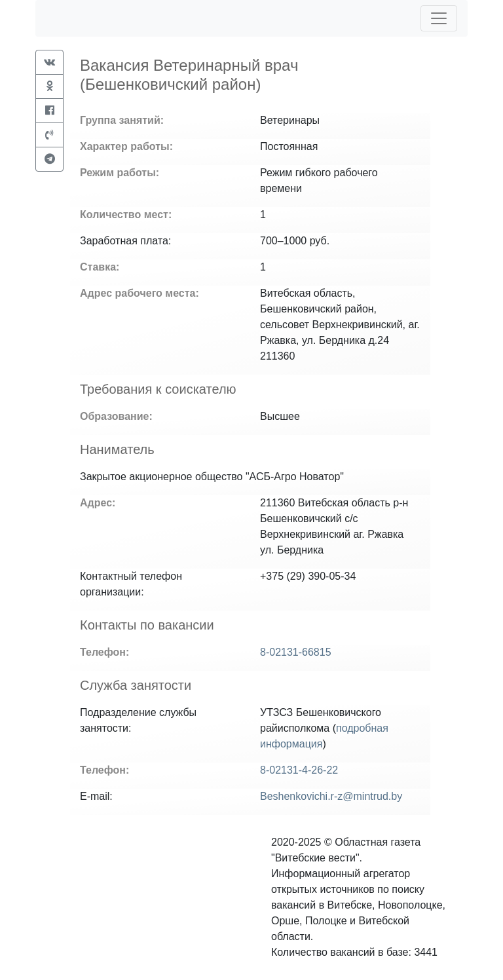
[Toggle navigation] (439, 18)
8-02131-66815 (296, 652)
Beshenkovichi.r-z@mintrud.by (331, 796)
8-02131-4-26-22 (299, 770)
